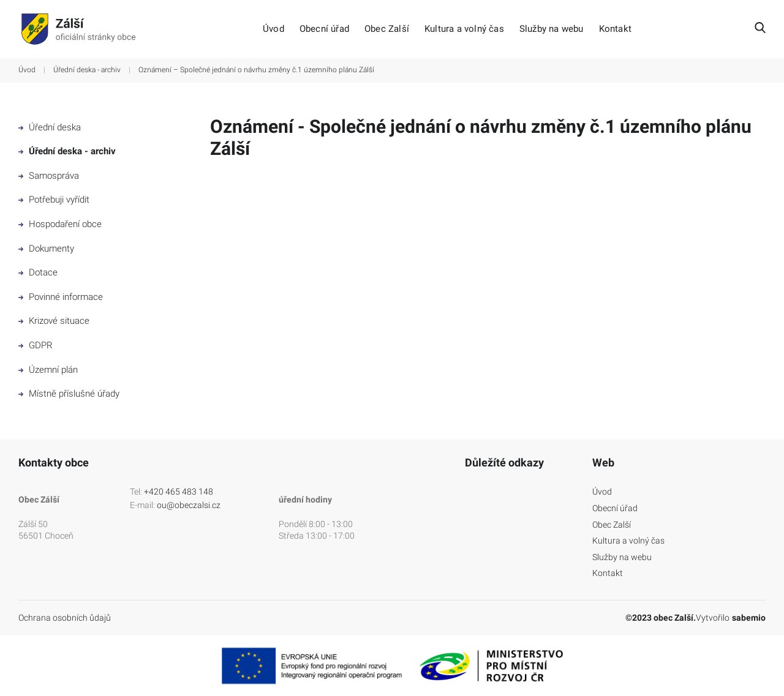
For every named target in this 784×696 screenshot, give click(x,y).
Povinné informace (61, 297)
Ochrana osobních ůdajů (65, 618)
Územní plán (48, 370)
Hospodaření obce (60, 224)
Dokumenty (46, 249)
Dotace (38, 272)
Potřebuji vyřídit (54, 200)
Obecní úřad (324, 29)
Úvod (273, 29)
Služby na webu (552, 29)
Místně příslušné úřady (69, 394)
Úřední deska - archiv (87, 70)
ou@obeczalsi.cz (189, 505)
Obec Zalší (387, 29)
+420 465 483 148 (179, 492)
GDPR (36, 345)
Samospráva (49, 176)
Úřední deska (50, 127)
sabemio (749, 618)
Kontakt (615, 29)
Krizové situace (54, 321)
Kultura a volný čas (464, 29)
